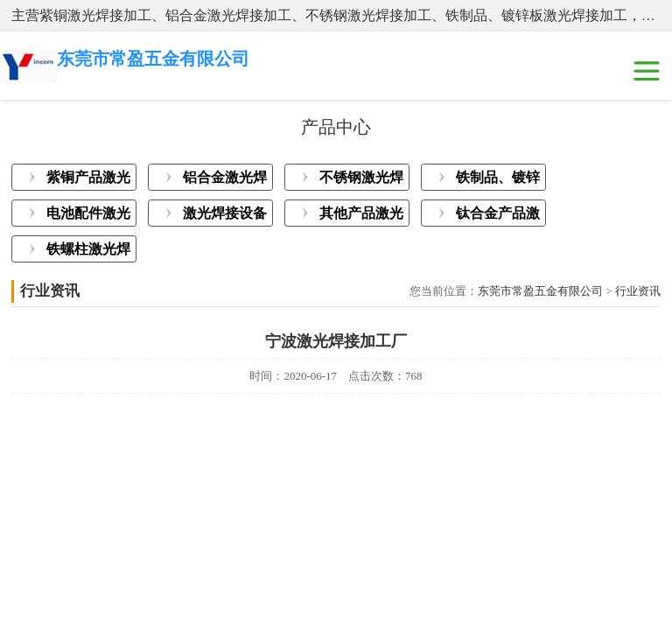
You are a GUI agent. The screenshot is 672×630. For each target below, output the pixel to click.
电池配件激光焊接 (88, 216)
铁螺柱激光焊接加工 (88, 252)
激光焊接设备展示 (225, 216)
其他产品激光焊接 (361, 216)
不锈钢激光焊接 (361, 180)
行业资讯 (638, 291)
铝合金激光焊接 (225, 180)
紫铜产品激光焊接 (88, 180)
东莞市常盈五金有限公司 (540, 291)
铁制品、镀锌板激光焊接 (498, 180)
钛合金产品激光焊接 (498, 216)
